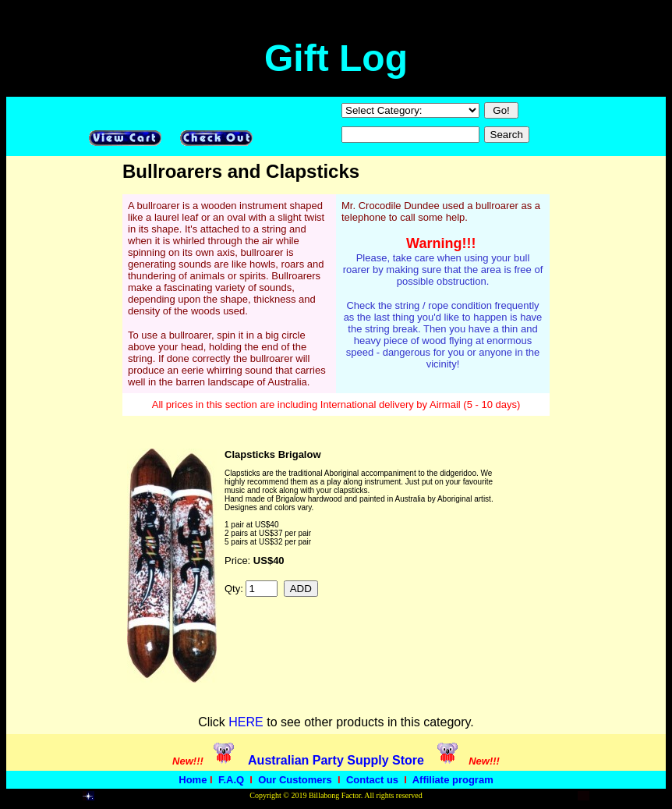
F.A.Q (231, 780)
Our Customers (295, 780)
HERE (246, 722)
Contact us (372, 780)
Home (193, 780)
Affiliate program (453, 780)
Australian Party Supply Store (336, 760)
